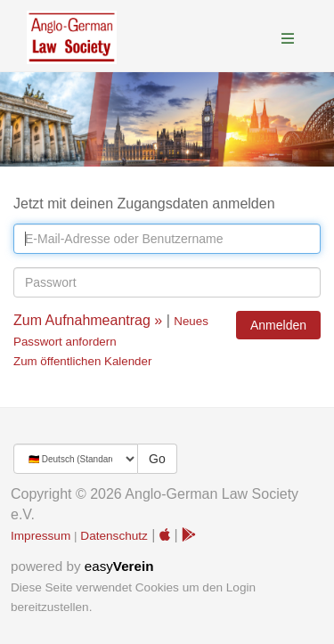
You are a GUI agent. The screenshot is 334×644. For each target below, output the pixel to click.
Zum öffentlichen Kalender (82, 361)
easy (119, 566)
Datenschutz (114, 536)
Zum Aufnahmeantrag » (88, 320)
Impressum (41, 536)
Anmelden (278, 325)
